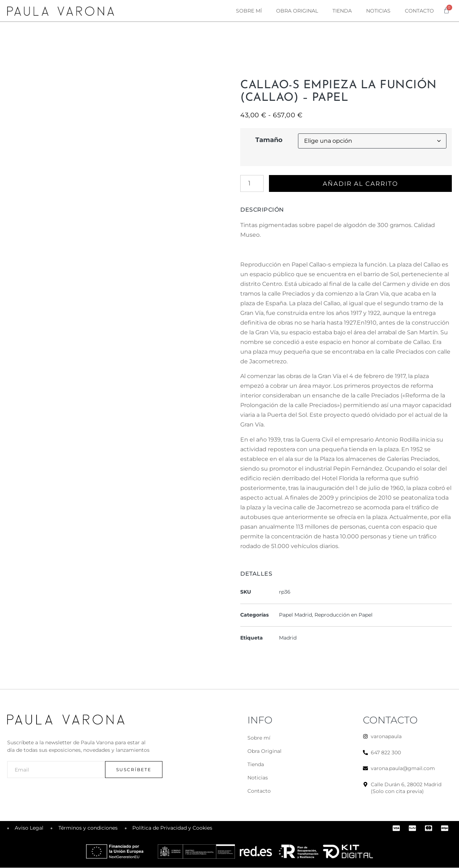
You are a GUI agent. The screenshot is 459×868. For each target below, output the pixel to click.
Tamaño (269, 140)
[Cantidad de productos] (252, 184)
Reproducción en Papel (344, 615)
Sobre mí (249, 11)
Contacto (419, 11)
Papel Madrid (295, 615)
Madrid (288, 638)
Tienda (342, 11)
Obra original (297, 11)
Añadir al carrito (361, 184)
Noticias (378, 11)
